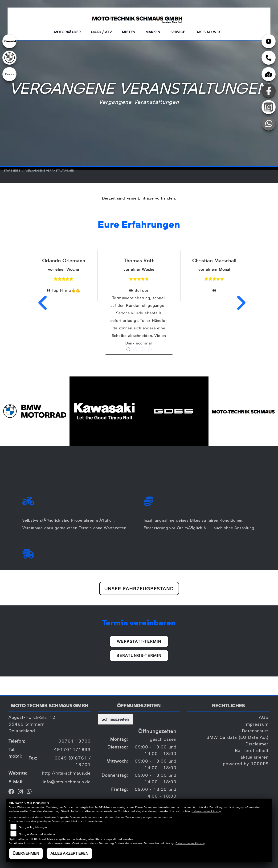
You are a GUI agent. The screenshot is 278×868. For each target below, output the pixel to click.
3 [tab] (143, 350)
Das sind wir (208, 32)
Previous (40, 303)
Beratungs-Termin (139, 655)
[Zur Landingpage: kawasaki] (9, 41)
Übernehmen (26, 853)
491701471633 (72, 749)
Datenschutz (255, 730)
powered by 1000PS (246, 763)
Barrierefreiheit (252, 750)
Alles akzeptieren (69, 853)
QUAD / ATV (101, 32)
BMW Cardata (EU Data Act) (237, 737)
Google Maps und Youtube (37, 834)
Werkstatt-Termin (139, 641)
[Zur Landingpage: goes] (9, 74)
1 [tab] (128, 350)
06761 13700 (75, 741)
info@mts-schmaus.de (67, 782)
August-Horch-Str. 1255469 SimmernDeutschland (32, 724)
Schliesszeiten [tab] (115, 719)
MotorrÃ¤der (67, 32)
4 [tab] (150, 350)
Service (178, 32)
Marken (153, 32)
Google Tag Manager (33, 827)
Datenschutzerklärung (206, 811)
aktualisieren (255, 757)
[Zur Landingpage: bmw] (9, 58)
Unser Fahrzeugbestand (139, 588)
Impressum (257, 724)
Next (238, 303)
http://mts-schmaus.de (66, 773)
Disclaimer (257, 744)
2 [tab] (135, 350)
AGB (264, 717)
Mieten (129, 32)
